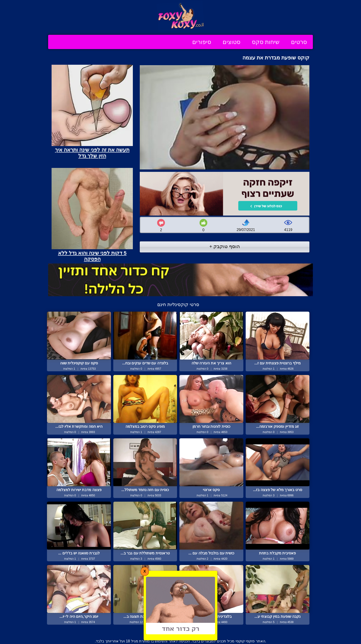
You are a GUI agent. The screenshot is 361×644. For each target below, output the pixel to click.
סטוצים (231, 42)
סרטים (299, 42)
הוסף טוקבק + (225, 246)
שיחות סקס (266, 42)
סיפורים (202, 42)
